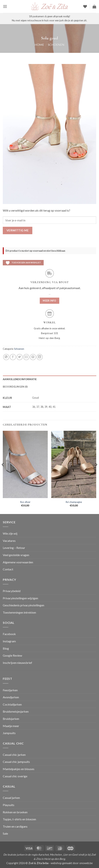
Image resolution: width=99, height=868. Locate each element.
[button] (5, 6)
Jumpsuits (9, 733)
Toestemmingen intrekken (19, 612)
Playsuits (9, 805)
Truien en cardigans (15, 826)
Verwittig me (18, 230)
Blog (6, 648)
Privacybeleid (12, 591)
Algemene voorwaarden (18, 562)
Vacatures (9, 541)
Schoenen (56, 45)
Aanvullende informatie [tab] (20, 379)
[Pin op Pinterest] (33, 357)
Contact (8, 569)
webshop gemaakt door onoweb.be (72, 863)
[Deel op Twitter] (20, 357)
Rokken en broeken (15, 812)
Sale (5, 833)
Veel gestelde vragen (16, 555)
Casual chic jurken (14, 755)
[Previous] (3, 472)
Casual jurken (11, 798)
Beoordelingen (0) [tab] (15, 387)
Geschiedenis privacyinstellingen (23, 605)
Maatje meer (11, 726)
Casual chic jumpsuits (16, 762)
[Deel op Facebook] (13, 357)
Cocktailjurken (12, 704)
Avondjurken (11, 697)
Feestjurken (10, 690)
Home (39, 45)
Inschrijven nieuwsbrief (17, 663)
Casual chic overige (15, 776)
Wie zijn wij (10, 533)
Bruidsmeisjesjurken (16, 711)
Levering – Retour (14, 548)
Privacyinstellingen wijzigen (20, 598)
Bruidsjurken (11, 719)
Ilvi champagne (74, 502)
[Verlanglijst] (85, 6)
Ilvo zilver (25, 502)
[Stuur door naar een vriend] (26, 357)
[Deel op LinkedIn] (40, 357)
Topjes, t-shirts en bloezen (19, 819)
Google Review (12, 655)
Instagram (9, 641)
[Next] (96, 472)
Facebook (9, 634)
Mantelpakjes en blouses (19, 769)
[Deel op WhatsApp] (6, 357)
